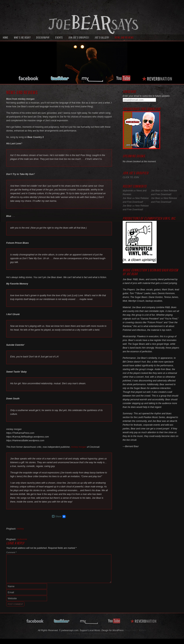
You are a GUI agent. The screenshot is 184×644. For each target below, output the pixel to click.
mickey (20, 529)
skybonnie (22, 539)
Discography (43, 38)
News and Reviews (124, 38)
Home (6, 38)
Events (59, 38)
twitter (60, 78)
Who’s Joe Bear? (22, 38)
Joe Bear (156, 191)
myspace (93, 78)
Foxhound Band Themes (104, 634)
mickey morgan (79, 447)
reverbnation (158, 78)
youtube (123, 78)
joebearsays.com (92, 17)
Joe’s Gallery (102, 38)
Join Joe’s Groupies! (79, 38)
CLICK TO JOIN (131, 177)
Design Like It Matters (135, 630)
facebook (29, 78)
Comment (11, 552)
